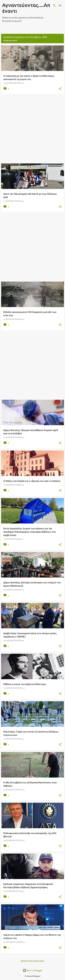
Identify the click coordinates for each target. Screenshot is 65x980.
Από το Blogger (33, 970)
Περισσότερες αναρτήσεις (33, 961)
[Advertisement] (32, 129)
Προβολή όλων (10, 41)
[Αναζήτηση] (54, 6)
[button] (60, 89)
